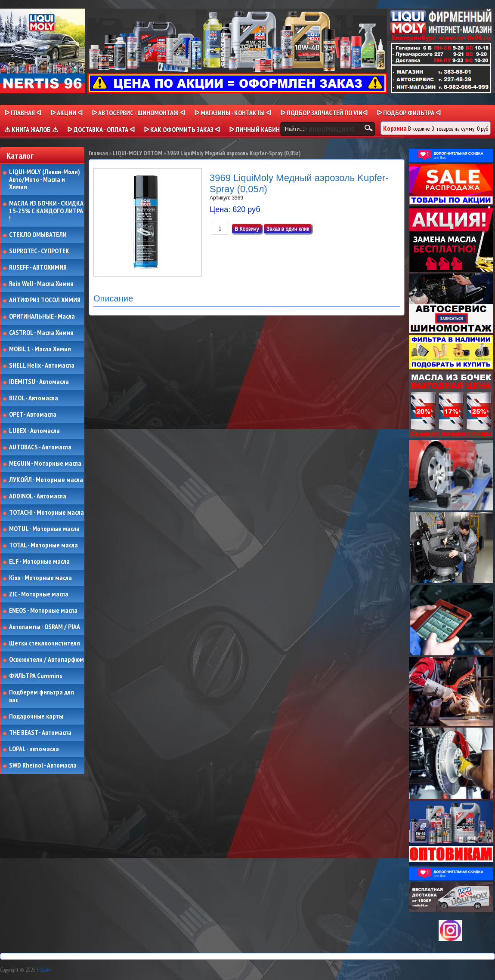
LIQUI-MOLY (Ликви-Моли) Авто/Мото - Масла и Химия (45, 180)
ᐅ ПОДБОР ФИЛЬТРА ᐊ (409, 113)
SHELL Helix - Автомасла (42, 366)
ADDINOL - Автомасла (38, 496)
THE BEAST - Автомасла (40, 733)
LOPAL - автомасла (34, 749)
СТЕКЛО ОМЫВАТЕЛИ (38, 235)
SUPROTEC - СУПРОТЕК (39, 251)
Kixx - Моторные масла (40, 578)
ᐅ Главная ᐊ (23, 113)
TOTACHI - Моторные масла (46, 513)
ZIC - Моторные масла (39, 594)
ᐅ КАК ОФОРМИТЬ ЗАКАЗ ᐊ (182, 129)
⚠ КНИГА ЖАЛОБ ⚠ (31, 129)
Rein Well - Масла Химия (41, 284)
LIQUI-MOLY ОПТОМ (138, 153)
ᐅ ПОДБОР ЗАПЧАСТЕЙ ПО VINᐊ (324, 113)
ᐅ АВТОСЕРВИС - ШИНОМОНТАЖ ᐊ (138, 113)
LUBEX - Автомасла (34, 431)
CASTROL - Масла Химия (41, 333)
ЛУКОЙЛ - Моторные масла (46, 480)
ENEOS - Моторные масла (43, 611)
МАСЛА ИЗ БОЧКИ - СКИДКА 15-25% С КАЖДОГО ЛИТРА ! (46, 211)
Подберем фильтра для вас (42, 696)
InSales (44, 970)
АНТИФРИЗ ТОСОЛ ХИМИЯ (45, 300)
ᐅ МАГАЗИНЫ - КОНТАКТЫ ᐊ (233, 113)
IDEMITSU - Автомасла (39, 382)
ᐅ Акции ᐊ (67, 113)
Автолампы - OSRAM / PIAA (45, 627)
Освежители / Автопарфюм (46, 660)
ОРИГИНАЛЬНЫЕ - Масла (42, 316)
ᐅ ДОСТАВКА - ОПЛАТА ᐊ (101, 129)
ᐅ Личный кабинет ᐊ (261, 129)
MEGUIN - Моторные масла (45, 464)
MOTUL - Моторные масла (44, 529)
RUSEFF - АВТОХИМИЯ (38, 267)
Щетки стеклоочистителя (45, 643)
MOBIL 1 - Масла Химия (40, 349)
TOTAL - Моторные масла (43, 545)
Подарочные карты (36, 716)
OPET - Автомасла (33, 415)
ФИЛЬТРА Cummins (36, 676)
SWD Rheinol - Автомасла (43, 765)
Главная (98, 153)
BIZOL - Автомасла (34, 398)
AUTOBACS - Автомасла (40, 447)
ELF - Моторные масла (39, 562)
